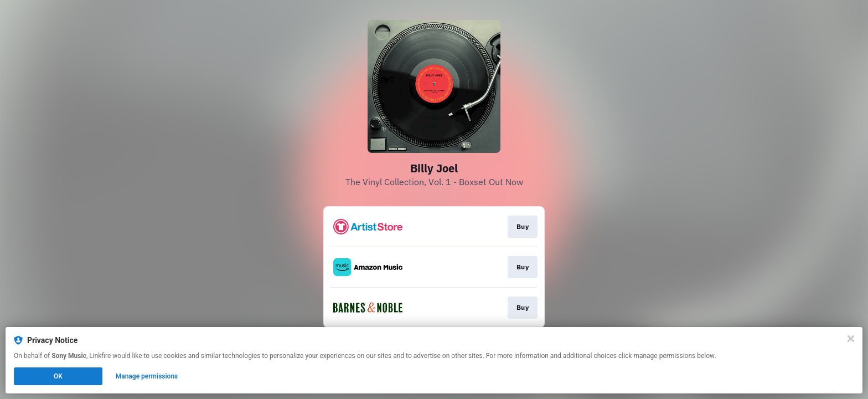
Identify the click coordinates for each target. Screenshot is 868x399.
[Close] (851, 339)
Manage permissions (147, 376)
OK (58, 376)
